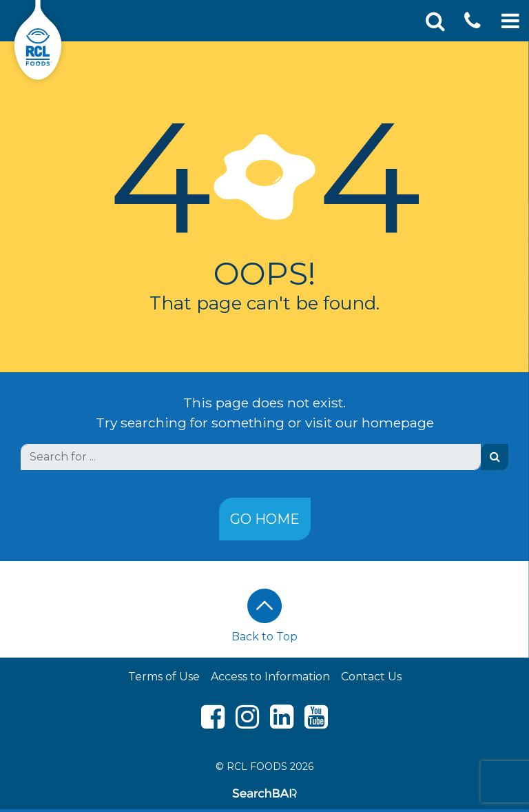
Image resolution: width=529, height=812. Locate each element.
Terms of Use (164, 677)
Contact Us (371, 677)
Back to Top (264, 616)
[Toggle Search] (435, 21)
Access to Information (270, 677)
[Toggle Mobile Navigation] (510, 21)
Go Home (265, 519)
